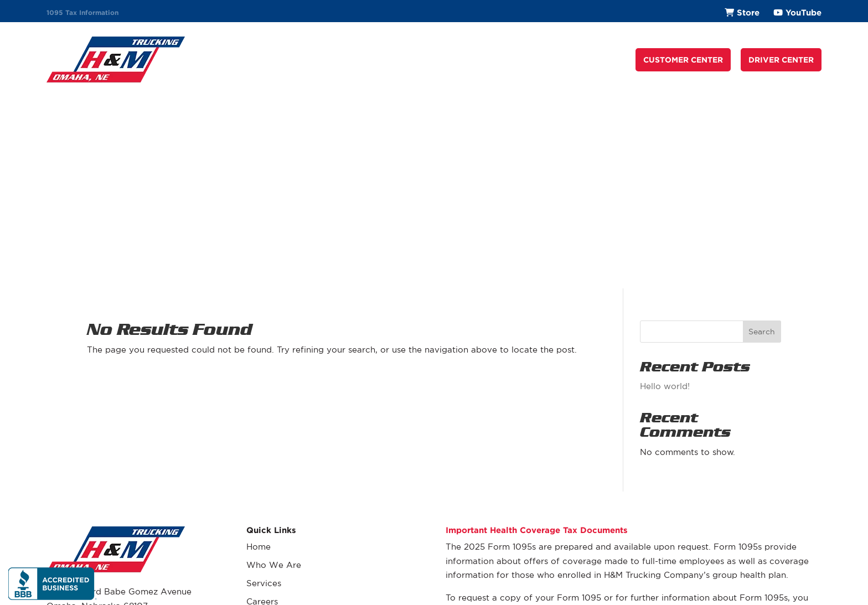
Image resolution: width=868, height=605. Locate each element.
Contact (606, 60)
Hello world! (665, 192)
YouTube (804, 12)
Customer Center (281, 425)
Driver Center (274, 444)
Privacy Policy (798, 578)
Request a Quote (538, 60)
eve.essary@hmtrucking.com (533, 445)
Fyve (814, 592)
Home (259, 352)
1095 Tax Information (82, 12)
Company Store (279, 462)
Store (748, 12)
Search (762, 137)
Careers (470, 60)
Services (421, 60)
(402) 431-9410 (78, 434)
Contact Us (269, 498)
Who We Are (363, 60)
